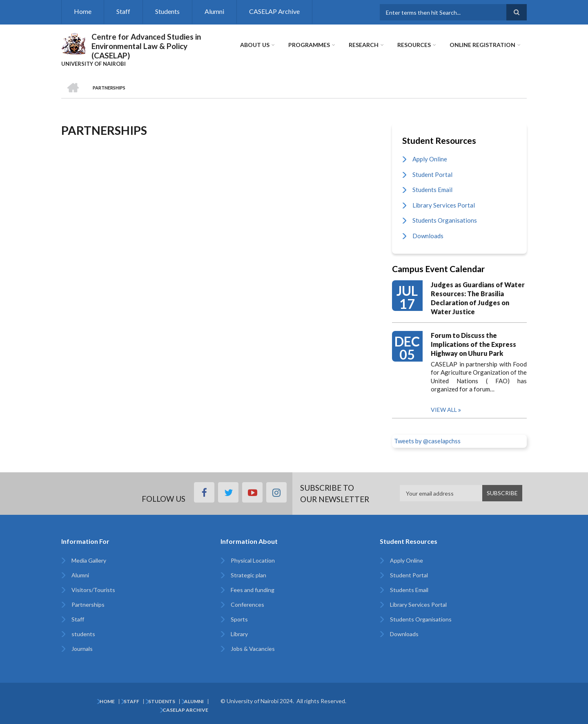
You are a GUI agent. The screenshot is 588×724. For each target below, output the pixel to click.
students (83, 634)
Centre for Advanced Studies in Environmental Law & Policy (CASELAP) (146, 46)
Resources (414, 45)
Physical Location (253, 560)
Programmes (309, 45)
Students (167, 11)
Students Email (432, 190)
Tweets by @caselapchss (427, 441)
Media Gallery (89, 560)
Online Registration (482, 45)
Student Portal (432, 174)
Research (364, 45)
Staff (123, 11)
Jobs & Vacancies (253, 649)
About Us (255, 45)
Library (239, 634)
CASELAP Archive (274, 11)
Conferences (247, 604)
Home (83, 11)
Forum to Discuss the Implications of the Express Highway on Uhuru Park (473, 344)
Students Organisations (445, 220)
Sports (239, 619)
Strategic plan (248, 575)
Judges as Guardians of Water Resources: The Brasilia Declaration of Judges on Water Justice (478, 298)
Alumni (214, 11)
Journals (82, 649)
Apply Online (430, 159)
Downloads (428, 236)
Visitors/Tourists (93, 590)
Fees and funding (253, 590)
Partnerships (88, 604)
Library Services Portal (444, 205)
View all (444, 410)
